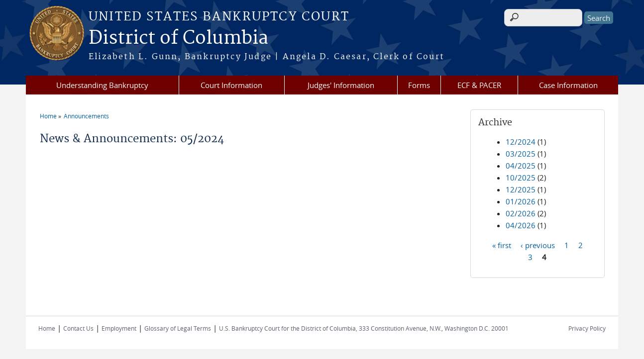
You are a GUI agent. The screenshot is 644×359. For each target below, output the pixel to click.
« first (502, 245)
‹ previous (538, 245)
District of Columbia (178, 38)
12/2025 (521, 189)
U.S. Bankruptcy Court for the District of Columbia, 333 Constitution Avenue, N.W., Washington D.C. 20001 (364, 328)
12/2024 (521, 142)
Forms (419, 85)
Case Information (568, 85)
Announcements (86, 116)
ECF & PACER (479, 85)
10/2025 (521, 178)
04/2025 (521, 166)
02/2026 (521, 213)
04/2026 (521, 225)
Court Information (231, 85)
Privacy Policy (587, 328)
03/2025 (521, 154)
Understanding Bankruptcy (102, 85)
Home (48, 116)
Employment (119, 328)
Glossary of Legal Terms (178, 328)
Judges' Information (341, 85)
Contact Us (78, 328)
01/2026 (521, 201)
